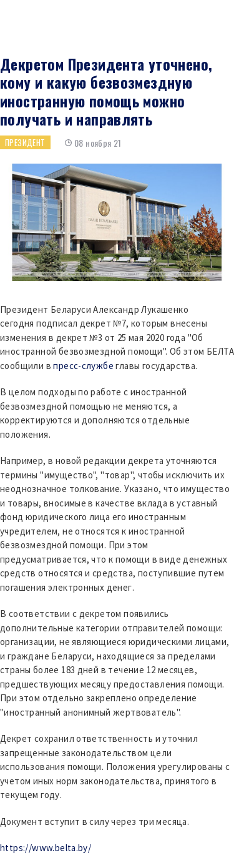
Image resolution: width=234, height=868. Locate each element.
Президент (25, 142)
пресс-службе (83, 366)
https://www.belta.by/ (46, 848)
